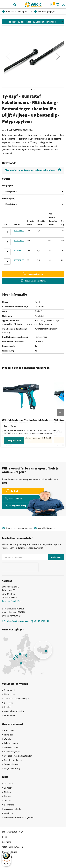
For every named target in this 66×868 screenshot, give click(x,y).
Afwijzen (28, 438)
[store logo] (33, 4)
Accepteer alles (14, 440)
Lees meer (37, 438)
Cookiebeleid (46, 438)
